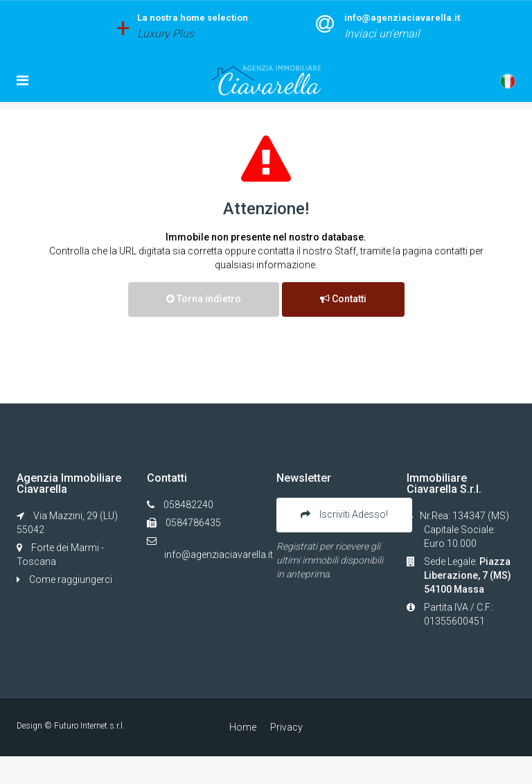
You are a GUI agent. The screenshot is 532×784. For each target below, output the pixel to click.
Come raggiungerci (64, 580)
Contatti (343, 299)
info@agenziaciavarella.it (402, 18)
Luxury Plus (166, 34)
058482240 (189, 505)
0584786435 (193, 523)
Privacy (286, 727)
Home (243, 727)
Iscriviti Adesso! (344, 514)
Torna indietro (204, 299)
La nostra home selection (193, 18)
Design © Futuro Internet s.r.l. (71, 726)
